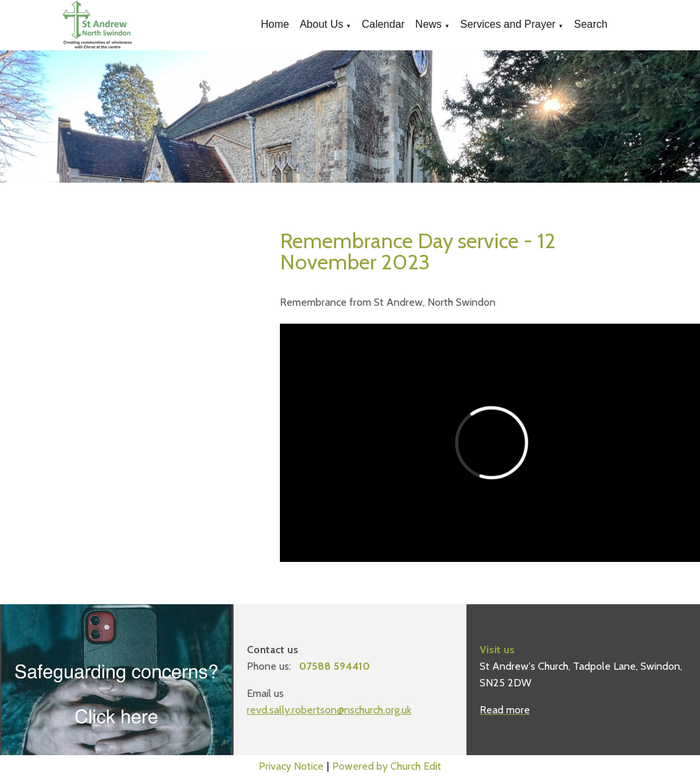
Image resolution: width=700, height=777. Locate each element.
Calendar (383, 24)
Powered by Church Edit (387, 766)
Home (275, 24)
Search (591, 24)
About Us (322, 24)
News (429, 24)
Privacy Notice (291, 766)
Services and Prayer (508, 24)
